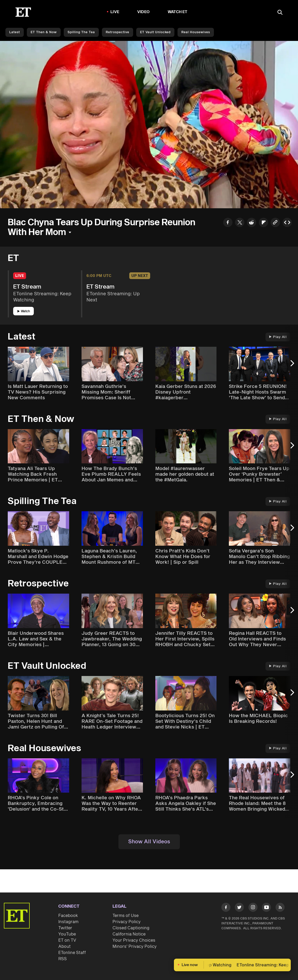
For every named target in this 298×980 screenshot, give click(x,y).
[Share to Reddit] (252, 223)
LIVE (115, 12)
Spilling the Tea (81, 32)
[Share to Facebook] (228, 223)
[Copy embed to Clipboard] (287, 223)
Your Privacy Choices (134, 940)
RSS (63, 959)
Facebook (68, 916)
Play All (278, 337)
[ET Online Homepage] (23, 12)
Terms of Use (126, 916)
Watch (24, 311)
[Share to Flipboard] (263, 223)
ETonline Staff (72, 953)
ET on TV (67, 940)
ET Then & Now (44, 32)
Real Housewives (196, 32)
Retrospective (118, 32)
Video (143, 12)
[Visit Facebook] (226, 908)
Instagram (68, 922)
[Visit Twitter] (239, 908)
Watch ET (178, 12)
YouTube (67, 934)
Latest (15, 32)
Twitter (65, 928)
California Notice (129, 934)
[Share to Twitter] (240, 223)
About (65, 947)
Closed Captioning (131, 928)
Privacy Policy (127, 922)
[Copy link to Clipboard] (275, 223)
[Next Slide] (292, 366)
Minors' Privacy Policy (135, 947)
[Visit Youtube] (266, 908)
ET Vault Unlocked (155, 32)
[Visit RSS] (280, 908)
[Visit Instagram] (253, 908)
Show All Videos (149, 842)
